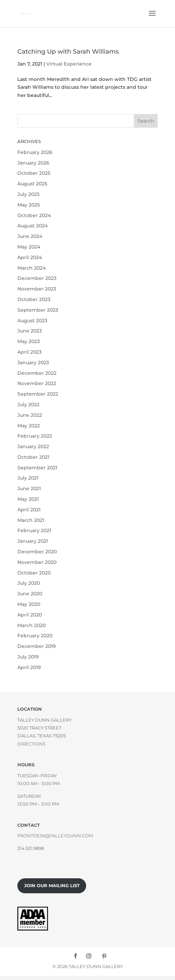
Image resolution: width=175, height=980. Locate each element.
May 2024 (29, 247)
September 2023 (38, 310)
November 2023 (37, 289)
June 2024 (30, 236)
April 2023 (29, 352)
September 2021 (37, 468)
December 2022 (37, 373)
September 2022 (38, 394)
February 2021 (34, 530)
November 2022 (37, 383)
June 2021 (29, 488)
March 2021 (31, 520)
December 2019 (37, 646)
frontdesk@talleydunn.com (55, 836)
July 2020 (29, 583)
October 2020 (34, 573)
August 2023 (32, 321)
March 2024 (31, 268)
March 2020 (31, 625)
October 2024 (34, 215)
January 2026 (33, 163)
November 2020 (37, 562)
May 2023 (29, 341)
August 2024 (33, 226)
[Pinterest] (104, 956)
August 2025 (32, 184)
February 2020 (35, 636)
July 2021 (28, 478)
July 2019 (28, 657)
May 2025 (29, 205)
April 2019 (29, 667)
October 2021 (33, 457)
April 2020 (30, 615)
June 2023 (30, 331)
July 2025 (28, 194)
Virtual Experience (69, 64)
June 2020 (30, 594)
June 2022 (30, 415)
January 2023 (33, 363)
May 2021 (28, 499)
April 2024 (30, 257)
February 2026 (35, 152)
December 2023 (37, 278)
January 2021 (33, 541)
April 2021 (29, 510)
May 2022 (29, 426)
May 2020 (29, 604)
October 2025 (34, 173)
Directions (31, 744)
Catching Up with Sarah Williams (68, 52)
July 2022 (28, 404)
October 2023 (34, 299)
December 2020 (37, 552)
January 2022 (33, 446)
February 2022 (35, 436)
